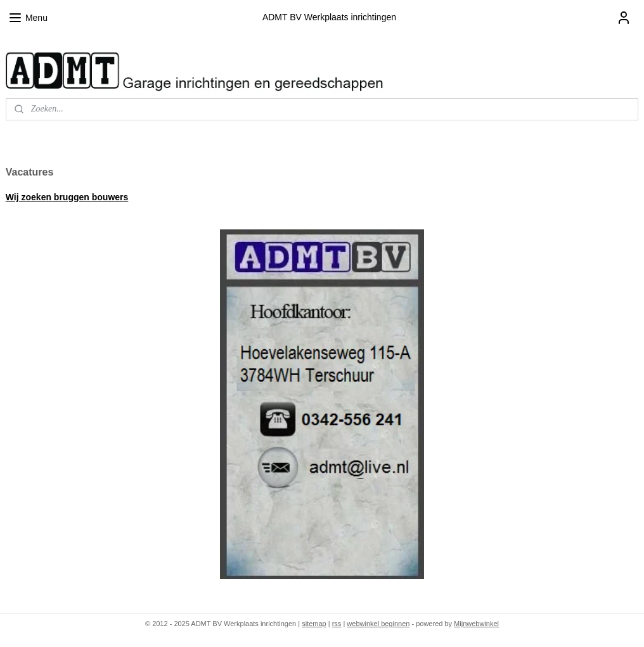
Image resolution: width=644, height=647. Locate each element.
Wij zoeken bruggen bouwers (67, 197)
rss (337, 624)
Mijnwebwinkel (476, 624)
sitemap (314, 624)
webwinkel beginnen (378, 624)
